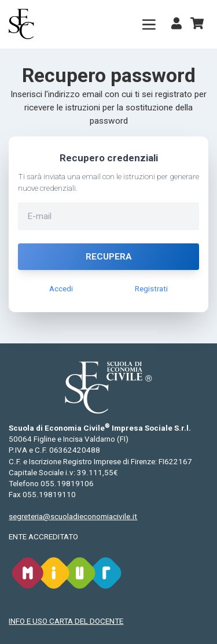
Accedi (61, 289)
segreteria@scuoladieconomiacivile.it (73, 517)
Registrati (151, 289)
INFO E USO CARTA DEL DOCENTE (66, 621)
